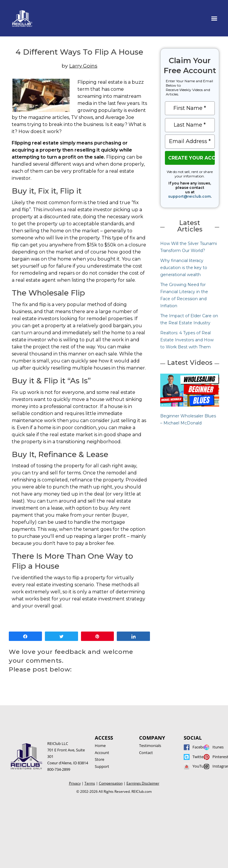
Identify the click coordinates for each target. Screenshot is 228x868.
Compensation (111, 783)
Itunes (218, 747)
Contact (146, 753)
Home (100, 746)
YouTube (200, 766)
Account (102, 753)
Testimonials (150, 746)
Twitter (199, 757)
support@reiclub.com (189, 196)
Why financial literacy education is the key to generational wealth (184, 268)
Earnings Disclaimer (143, 783)
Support (102, 766)
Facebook (201, 747)
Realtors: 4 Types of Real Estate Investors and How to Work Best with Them (187, 340)
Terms (90, 783)
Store (99, 759)
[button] (214, 18)
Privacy (75, 783)
